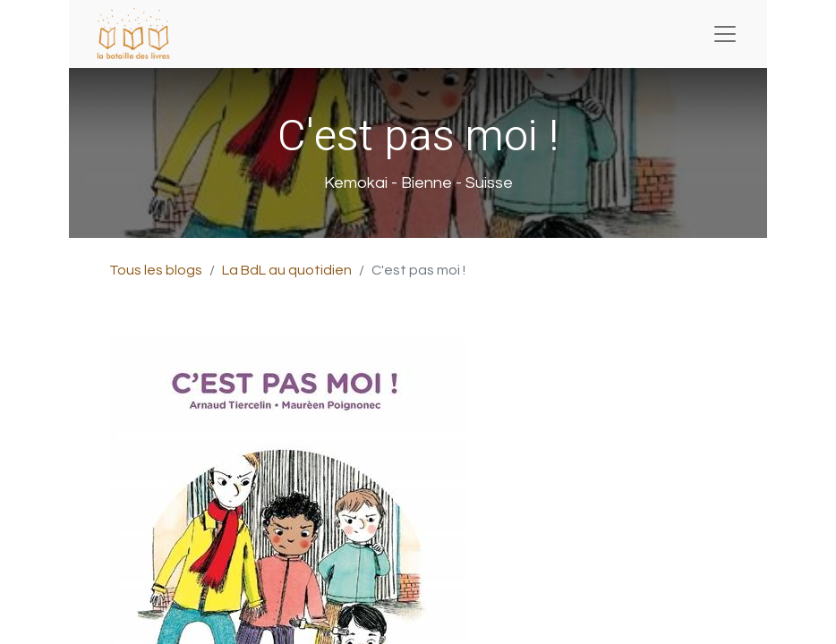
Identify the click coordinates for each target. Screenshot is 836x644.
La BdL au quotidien (287, 270)
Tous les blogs (156, 270)
